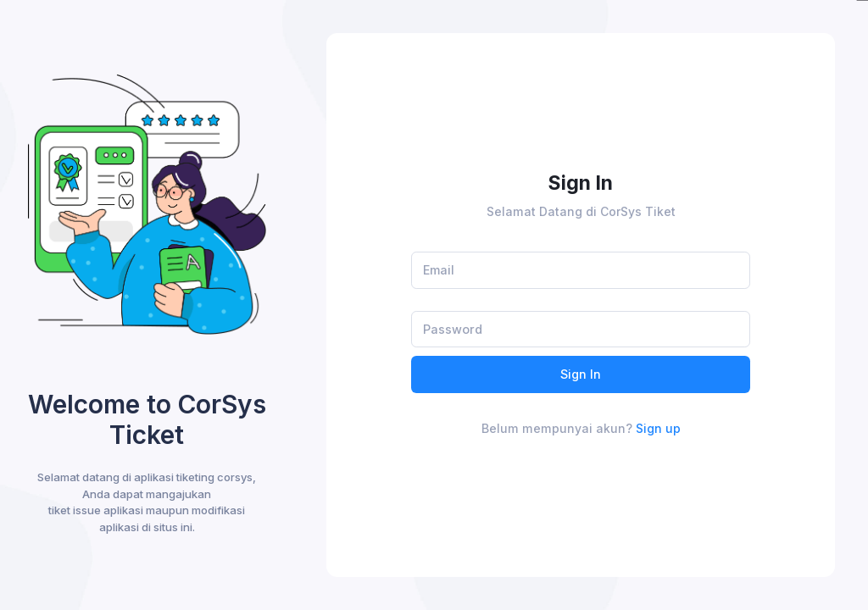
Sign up (658, 428)
